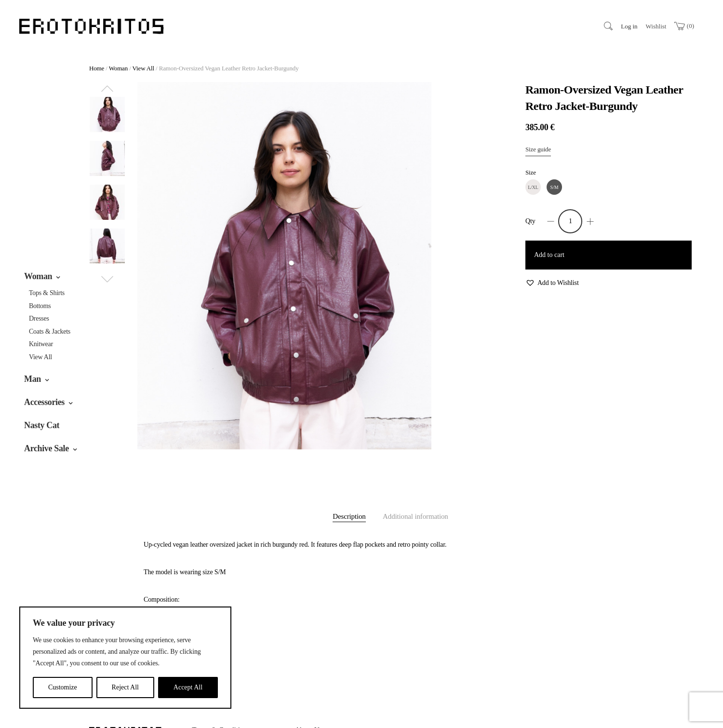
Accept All (188, 687)
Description (349, 516)
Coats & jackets (50, 331)
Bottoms (40, 306)
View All (40, 357)
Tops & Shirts (47, 293)
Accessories (44, 402)
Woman (38, 276)
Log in (629, 26)
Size (531, 172)
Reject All (125, 687)
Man (33, 379)
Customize (63, 687)
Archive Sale (47, 448)
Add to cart (549, 255)
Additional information (415, 516)
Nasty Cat (42, 425)
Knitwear (41, 344)
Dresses (39, 318)
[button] (552, 283)
